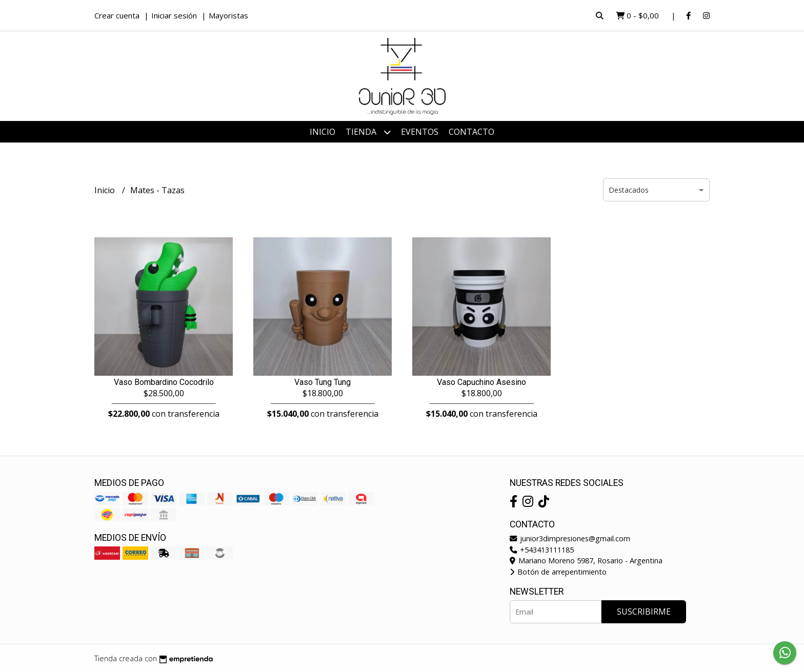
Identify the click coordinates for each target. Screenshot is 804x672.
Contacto (471, 132)
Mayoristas (228, 15)
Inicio (323, 132)
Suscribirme (644, 612)
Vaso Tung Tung (323, 382)
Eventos (420, 132)
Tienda (368, 132)
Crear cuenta (117, 15)
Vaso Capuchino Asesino (481, 382)
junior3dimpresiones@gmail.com (570, 538)
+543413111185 (542, 550)
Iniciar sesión (174, 15)
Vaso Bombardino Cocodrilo (164, 382)
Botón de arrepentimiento (558, 572)
